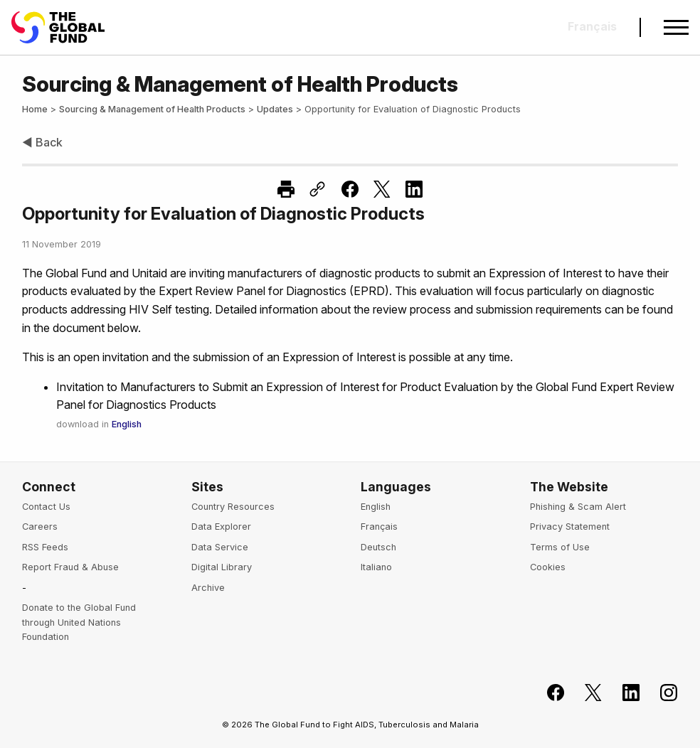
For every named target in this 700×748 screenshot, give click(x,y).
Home (35, 109)
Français (379, 527)
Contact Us (46, 507)
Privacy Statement (570, 527)
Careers (40, 527)
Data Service (220, 547)
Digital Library (222, 567)
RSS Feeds (45, 547)
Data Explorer (221, 527)
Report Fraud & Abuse (70, 567)
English (127, 424)
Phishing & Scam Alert (578, 507)
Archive (208, 588)
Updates (275, 109)
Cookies (548, 567)
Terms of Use (560, 547)
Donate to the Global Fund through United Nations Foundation (79, 622)
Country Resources (233, 507)
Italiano (376, 567)
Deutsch (378, 547)
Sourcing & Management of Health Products (152, 109)
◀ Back (42, 142)
